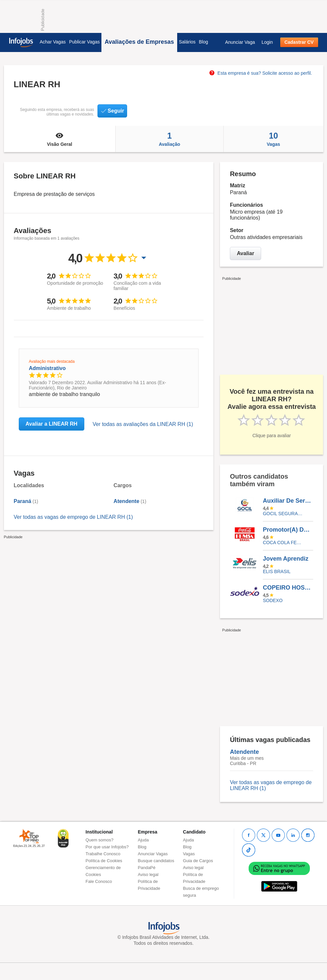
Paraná (23, 501)
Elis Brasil (277, 571)
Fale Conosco (99, 881)
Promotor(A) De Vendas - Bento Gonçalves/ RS (288, 530)
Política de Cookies (104, 861)
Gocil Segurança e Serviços (283, 514)
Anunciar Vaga (240, 42)
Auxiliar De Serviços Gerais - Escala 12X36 (288, 501)
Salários (187, 42)
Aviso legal (148, 874)
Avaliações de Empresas (139, 42)
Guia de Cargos (198, 861)
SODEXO (273, 600)
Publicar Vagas (84, 42)
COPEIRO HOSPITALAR (288, 588)
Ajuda (143, 840)
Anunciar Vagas (153, 854)
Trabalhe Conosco (103, 854)
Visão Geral (60, 139)
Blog (204, 42)
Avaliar (245, 253)
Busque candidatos (156, 861)
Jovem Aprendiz (286, 559)
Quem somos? (100, 840)
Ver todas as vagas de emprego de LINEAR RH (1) (73, 517)
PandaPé (147, 868)
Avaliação (169, 139)
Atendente (126, 501)
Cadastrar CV (299, 42)
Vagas (273, 139)
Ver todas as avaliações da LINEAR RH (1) (143, 424)
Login (267, 42)
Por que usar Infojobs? (107, 847)
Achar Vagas (53, 42)
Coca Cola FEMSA (283, 543)
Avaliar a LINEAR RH (52, 424)
